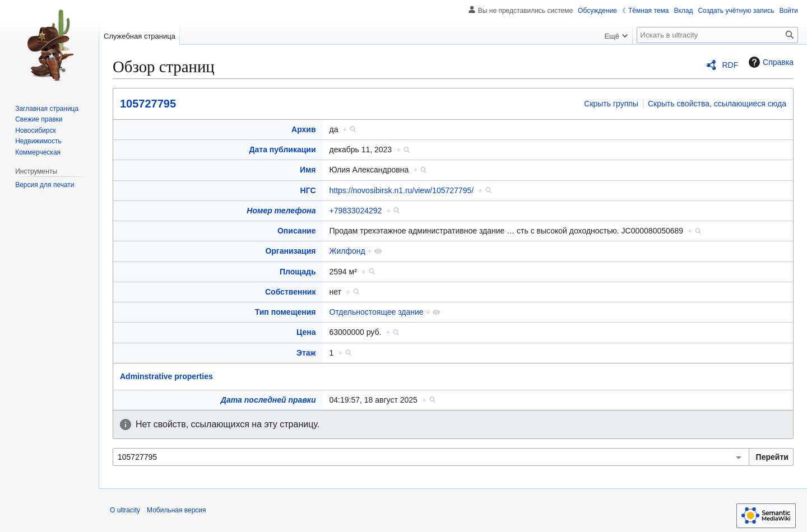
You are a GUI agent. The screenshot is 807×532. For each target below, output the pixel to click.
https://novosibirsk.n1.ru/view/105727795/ (402, 190)
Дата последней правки (268, 400)
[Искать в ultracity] (717, 35)
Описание (297, 231)
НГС (308, 190)
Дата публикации (283, 150)
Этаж (306, 353)
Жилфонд (347, 251)
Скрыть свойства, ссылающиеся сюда (717, 104)
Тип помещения (286, 312)
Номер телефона (281, 211)
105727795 (148, 104)
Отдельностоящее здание (377, 312)
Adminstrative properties (166, 376)
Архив (303, 129)
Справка (770, 62)
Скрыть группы (611, 104)
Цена (306, 332)
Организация (290, 251)
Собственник (291, 292)
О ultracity (125, 510)
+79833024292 (356, 211)
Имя (308, 170)
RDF (730, 65)
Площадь (298, 272)
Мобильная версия (177, 510)
